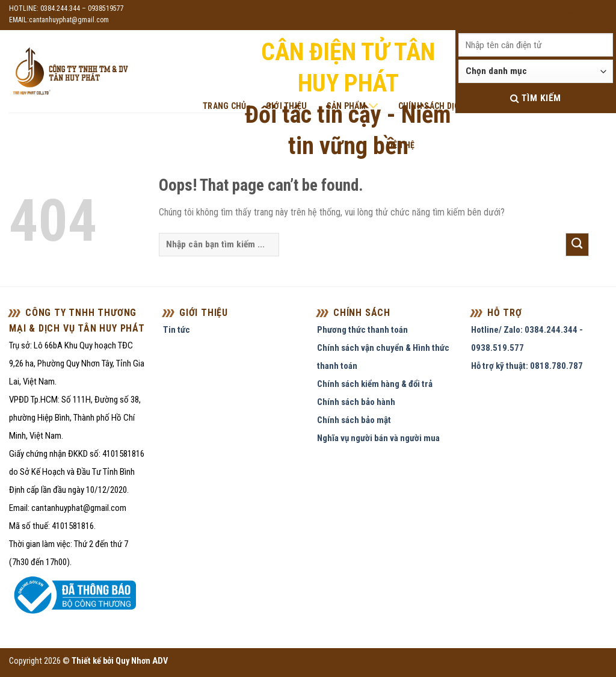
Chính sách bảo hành (356, 402)
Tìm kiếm (536, 98)
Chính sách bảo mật (354, 420)
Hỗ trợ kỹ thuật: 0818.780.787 (527, 366)
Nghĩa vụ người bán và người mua (378, 438)
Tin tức (177, 330)
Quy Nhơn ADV (142, 661)
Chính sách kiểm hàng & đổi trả (375, 384)
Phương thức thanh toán (362, 330)
